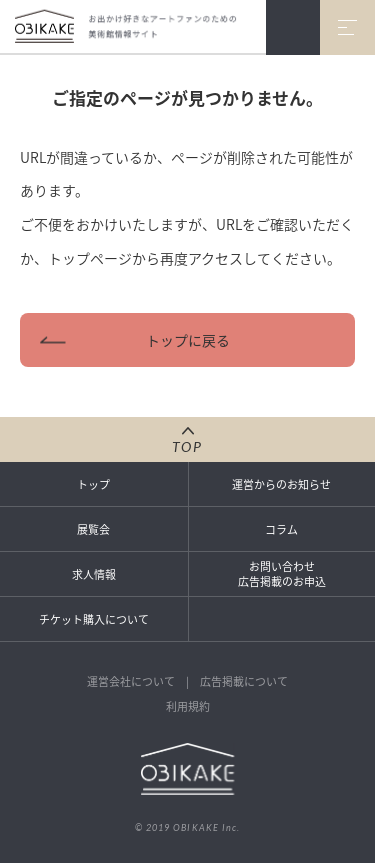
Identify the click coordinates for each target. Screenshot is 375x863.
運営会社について (131, 681)
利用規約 (188, 706)
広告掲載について (244, 681)
